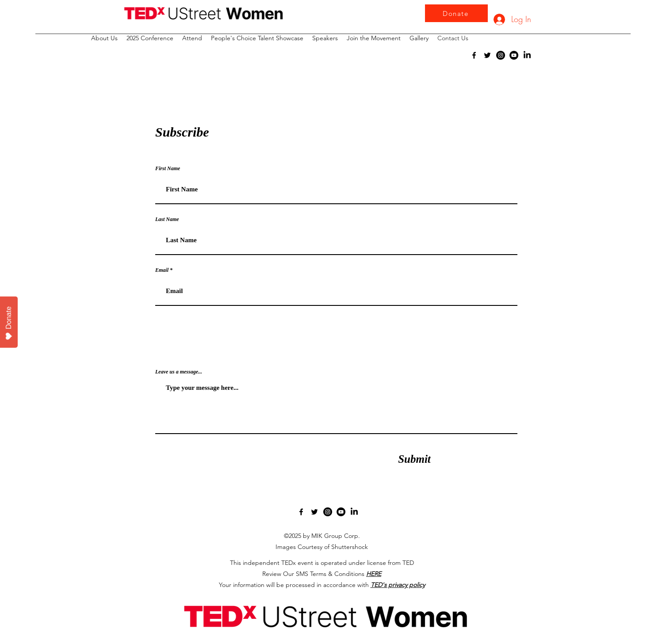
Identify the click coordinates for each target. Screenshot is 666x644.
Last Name (167, 219)
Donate (9, 323)
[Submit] (414, 459)
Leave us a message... (179, 372)
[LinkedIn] (527, 55)
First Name (168, 168)
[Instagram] (501, 55)
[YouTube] (514, 55)
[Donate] (456, 13)
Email (162, 270)
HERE (374, 574)
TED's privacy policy (398, 585)
